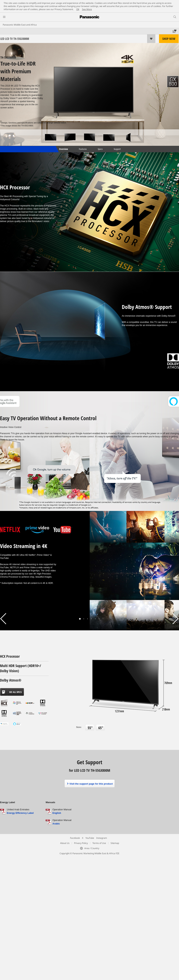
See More (87, 9)
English (57, 813)
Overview (63, 149)
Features (83, 149)
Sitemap (115, 843)
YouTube (90, 838)
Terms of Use (99, 843)
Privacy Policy (81, 843)
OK (78, 9)
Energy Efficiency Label (20, 813)
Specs (100, 149)
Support (117, 149)
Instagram (102, 838)
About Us (65, 843)
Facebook (75, 838)
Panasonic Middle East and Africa (20, 25)
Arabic (56, 824)
